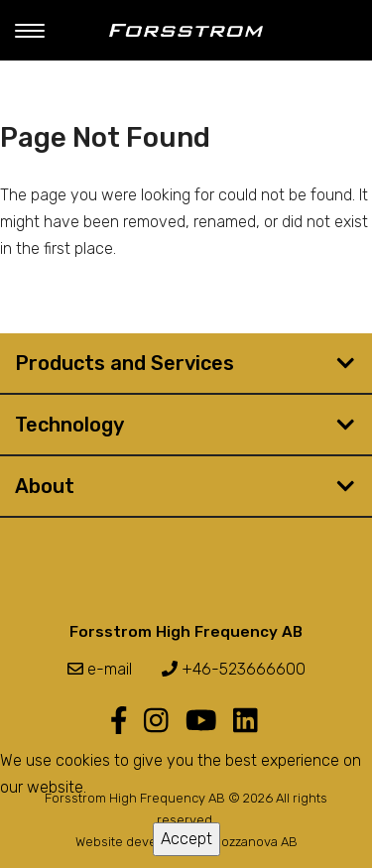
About (45, 486)
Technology (69, 425)
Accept (186, 839)
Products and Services (124, 363)
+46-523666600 (234, 669)
